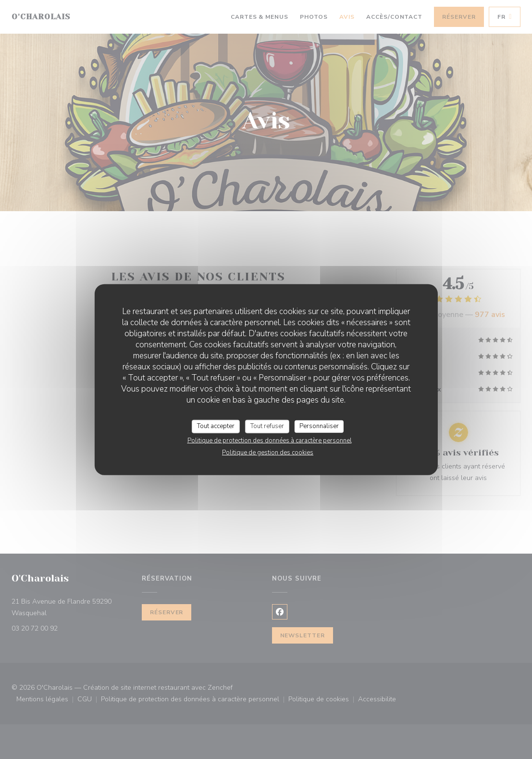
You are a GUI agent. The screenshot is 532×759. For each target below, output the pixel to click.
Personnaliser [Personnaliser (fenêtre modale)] (319, 426)
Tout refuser (267, 426)
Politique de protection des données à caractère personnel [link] (270, 440)
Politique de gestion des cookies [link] (268, 452)
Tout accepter (216, 426)
